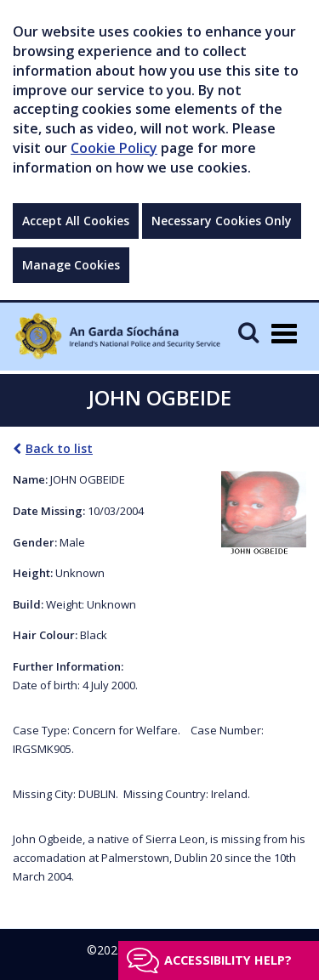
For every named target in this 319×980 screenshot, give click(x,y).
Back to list (53, 448)
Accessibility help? (228, 960)
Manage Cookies (71, 265)
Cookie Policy (114, 148)
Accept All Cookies (76, 221)
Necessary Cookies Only (222, 221)
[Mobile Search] (248, 332)
